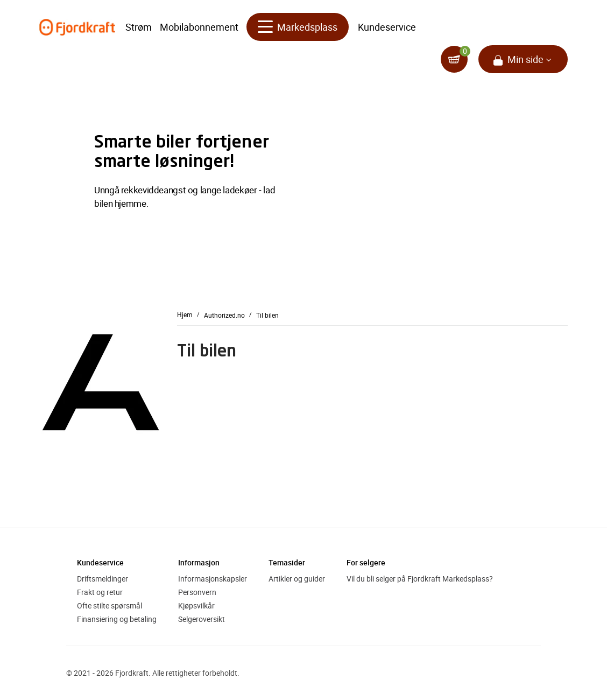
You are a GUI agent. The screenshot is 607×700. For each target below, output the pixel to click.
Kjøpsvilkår (196, 605)
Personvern (197, 592)
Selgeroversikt (202, 619)
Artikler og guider (297, 579)
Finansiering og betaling (117, 619)
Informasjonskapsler (213, 579)
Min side (525, 59)
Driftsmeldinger (103, 579)
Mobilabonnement (199, 27)
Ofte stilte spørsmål (110, 605)
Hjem (185, 314)
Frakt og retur (100, 592)
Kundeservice (387, 27)
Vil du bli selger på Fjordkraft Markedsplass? (420, 579)
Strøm (139, 27)
